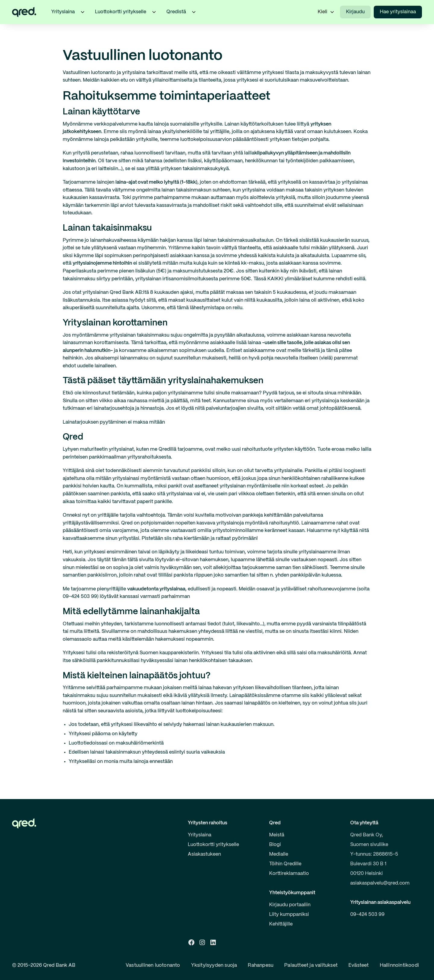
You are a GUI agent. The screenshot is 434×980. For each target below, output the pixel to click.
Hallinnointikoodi (399, 965)
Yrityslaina (200, 835)
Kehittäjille (281, 924)
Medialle (279, 854)
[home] (24, 12)
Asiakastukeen (204, 854)
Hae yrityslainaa (398, 12)
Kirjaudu (355, 12)
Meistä (277, 835)
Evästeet (359, 965)
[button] (83, 12)
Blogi (275, 845)
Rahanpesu (261, 965)
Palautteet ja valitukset (311, 965)
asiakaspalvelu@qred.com (380, 883)
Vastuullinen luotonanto (153, 965)
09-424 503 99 (367, 915)
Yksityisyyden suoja (214, 965)
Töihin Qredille (285, 864)
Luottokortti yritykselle (213, 845)
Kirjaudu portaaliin (290, 905)
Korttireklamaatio (289, 874)
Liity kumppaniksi (289, 915)
